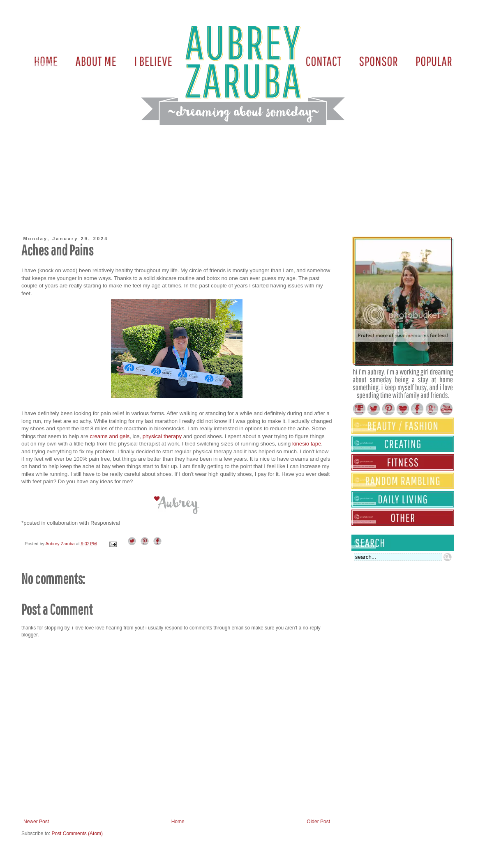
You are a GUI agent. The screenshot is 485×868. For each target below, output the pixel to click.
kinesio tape (307, 444)
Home (178, 822)
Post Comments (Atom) (77, 834)
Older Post (318, 822)
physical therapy (162, 436)
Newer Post (36, 822)
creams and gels (110, 436)
